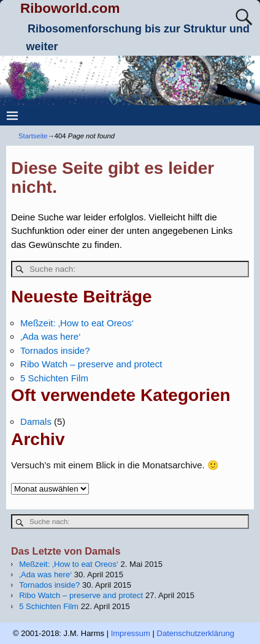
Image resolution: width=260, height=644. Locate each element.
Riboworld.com (70, 8)
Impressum (131, 633)
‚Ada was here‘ (50, 336)
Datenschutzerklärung (196, 633)
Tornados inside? (55, 350)
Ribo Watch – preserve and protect (91, 364)
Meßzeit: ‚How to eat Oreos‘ (77, 323)
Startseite (33, 136)
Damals (36, 421)
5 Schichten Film (54, 378)
